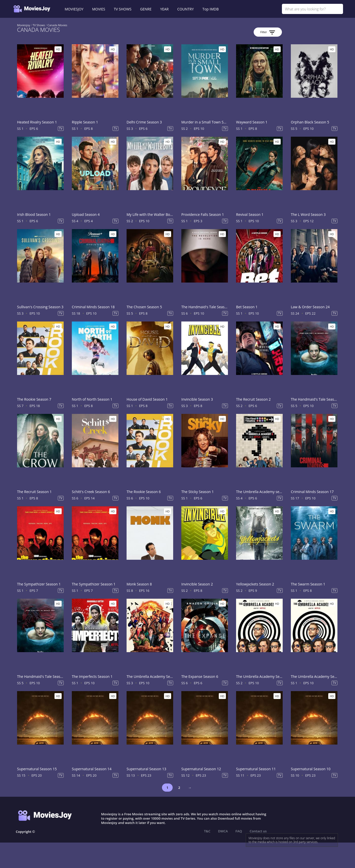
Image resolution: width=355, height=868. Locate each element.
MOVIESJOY (74, 9)
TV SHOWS (123, 9)
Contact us (258, 831)
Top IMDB (211, 9)
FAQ (239, 831)
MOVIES (99, 9)
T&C (207, 831)
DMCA (223, 831)
